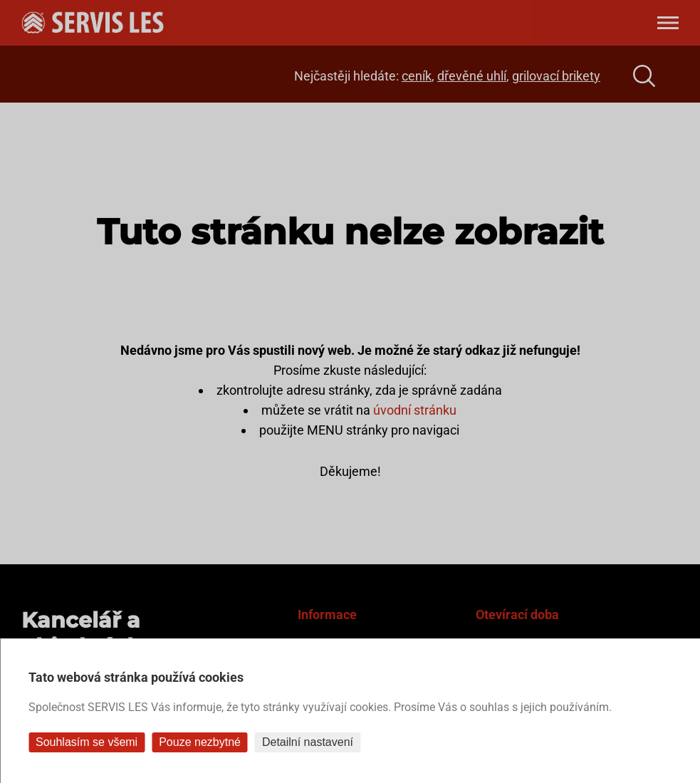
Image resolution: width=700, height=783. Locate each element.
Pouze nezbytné (200, 742)
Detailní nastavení (308, 742)
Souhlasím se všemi (87, 742)
